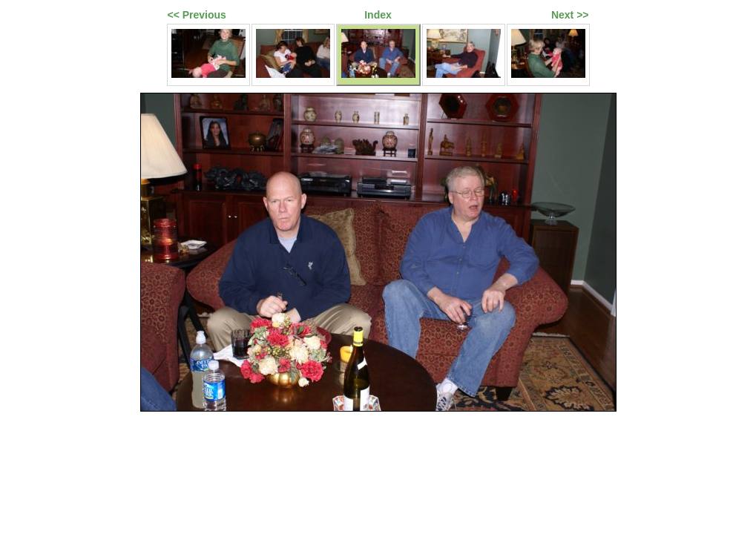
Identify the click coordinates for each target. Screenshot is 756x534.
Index (378, 15)
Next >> (570, 15)
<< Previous (197, 15)
